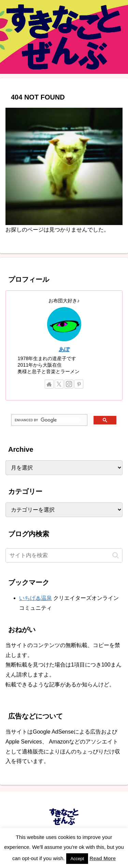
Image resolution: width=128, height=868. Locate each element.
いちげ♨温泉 (35, 598)
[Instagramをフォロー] (69, 384)
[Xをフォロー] (59, 384)
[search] (48, 420)
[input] (64, 555)
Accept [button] (77, 859)
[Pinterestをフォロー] (79, 384)
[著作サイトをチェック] (49, 384)
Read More (103, 858)
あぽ (64, 349)
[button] (116, 555)
